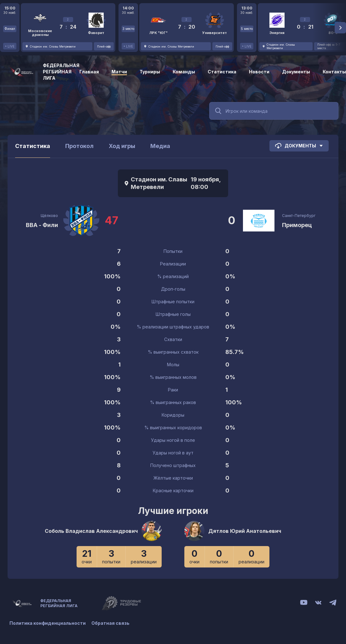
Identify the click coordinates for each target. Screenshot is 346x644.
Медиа (160, 146)
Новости (259, 72)
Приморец (297, 225)
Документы (296, 72)
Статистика (222, 72)
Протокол (79, 146)
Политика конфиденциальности (48, 623)
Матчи (119, 72)
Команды (184, 72)
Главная (89, 72)
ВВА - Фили (42, 225)
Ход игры (122, 146)
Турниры (150, 72)
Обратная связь (111, 623)
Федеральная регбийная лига (61, 72)
